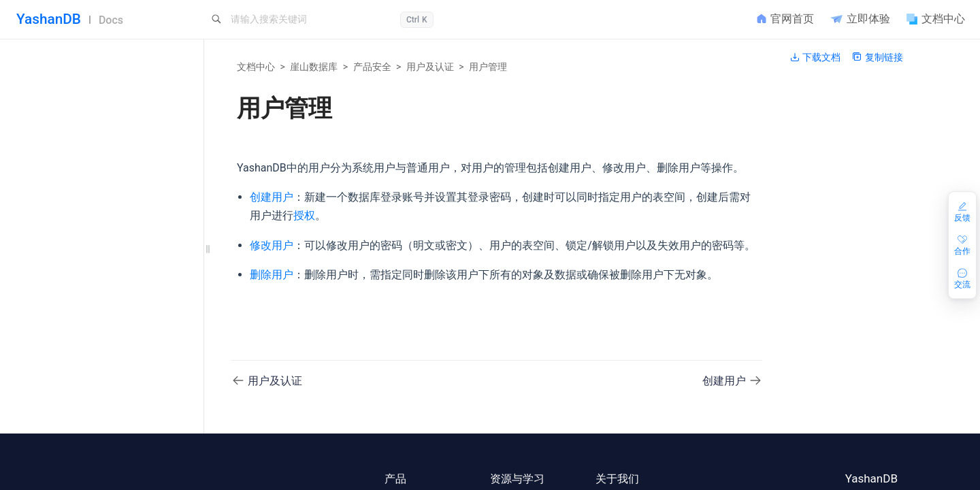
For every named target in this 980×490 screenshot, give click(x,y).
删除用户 (90, 436)
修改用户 (90, 413)
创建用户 (90, 390)
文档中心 (256, 67)
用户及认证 (430, 67)
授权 (304, 215)
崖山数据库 (314, 67)
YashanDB (49, 19)
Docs (111, 20)
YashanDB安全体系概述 (104, 322)
